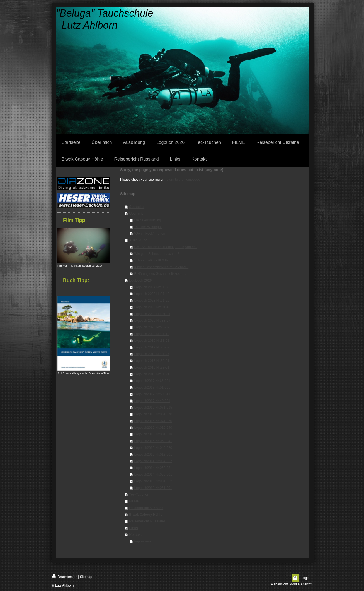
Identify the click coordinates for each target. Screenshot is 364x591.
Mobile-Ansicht (301, 584)
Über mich (137, 214)
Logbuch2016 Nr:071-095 (153, 408)
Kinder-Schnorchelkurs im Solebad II (161, 267)
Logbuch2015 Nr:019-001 (153, 454)
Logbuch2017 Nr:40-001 (152, 401)
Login (305, 578)
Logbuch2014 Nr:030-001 (153, 474)
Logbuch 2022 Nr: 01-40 (152, 307)
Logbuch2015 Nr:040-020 (153, 448)
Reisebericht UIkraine (146, 508)
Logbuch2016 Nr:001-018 (153, 434)
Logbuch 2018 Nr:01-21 (152, 374)
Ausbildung (138, 240)
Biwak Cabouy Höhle (146, 515)
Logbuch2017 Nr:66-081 (152, 381)
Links (133, 528)
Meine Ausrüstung (147, 220)
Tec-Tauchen (139, 495)
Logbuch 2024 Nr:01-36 (152, 287)
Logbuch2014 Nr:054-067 (153, 461)
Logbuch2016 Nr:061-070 (153, 414)
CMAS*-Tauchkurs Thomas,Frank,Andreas (166, 247)
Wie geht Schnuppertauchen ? (156, 254)
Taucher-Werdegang (149, 227)
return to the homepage (183, 180)
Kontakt (135, 535)
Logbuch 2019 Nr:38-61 (152, 341)
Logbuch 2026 (140, 280)
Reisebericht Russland (147, 521)
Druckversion (65, 576)
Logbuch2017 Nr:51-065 (152, 387)
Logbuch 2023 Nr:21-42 (152, 294)
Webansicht (279, 584)
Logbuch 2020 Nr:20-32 (152, 327)
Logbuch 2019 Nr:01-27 (152, 354)
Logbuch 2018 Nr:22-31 (152, 367)
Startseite (137, 207)
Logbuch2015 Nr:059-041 (153, 441)
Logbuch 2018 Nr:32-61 (152, 361)
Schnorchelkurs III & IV (151, 260)
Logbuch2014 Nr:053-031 (153, 468)
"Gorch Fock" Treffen (150, 234)
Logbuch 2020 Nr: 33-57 (152, 321)
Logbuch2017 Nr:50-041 (152, 394)
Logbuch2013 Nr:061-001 (153, 488)
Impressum (142, 541)
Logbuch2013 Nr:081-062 (153, 481)
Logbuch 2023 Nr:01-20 (152, 301)
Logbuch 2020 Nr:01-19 (152, 334)
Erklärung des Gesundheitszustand (160, 274)
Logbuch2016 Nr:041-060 (153, 421)
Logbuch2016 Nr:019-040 (153, 428)
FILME (134, 501)
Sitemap (86, 577)
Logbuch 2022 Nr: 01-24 (152, 314)
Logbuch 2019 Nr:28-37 (152, 347)
